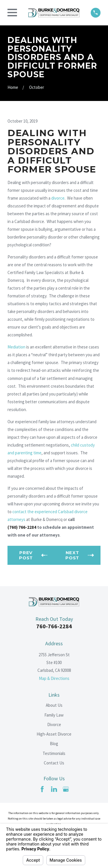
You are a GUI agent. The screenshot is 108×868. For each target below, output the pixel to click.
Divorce (54, 724)
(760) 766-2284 (22, 527)
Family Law (54, 715)
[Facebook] (42, 789)
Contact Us (54, 763)
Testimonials (54, 753)
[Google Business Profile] (66, 789)
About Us (54, 705)
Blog (54, 744)
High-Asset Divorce (54, 734)
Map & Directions (54, 678)
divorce (58, 198)
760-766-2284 (54, 626)
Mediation (16, 347)
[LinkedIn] (54, 789)
